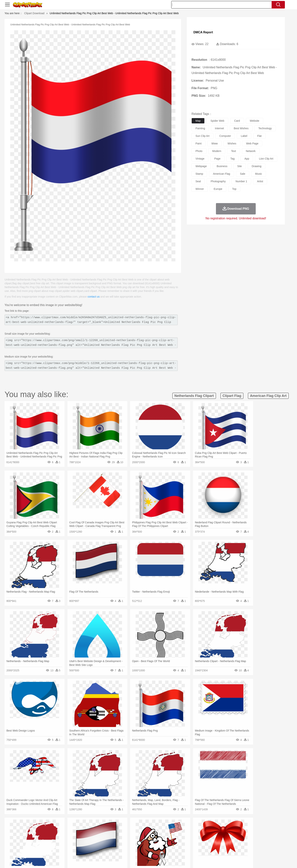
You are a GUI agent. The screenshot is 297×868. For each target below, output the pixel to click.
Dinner (163, 850)
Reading (96, 845)
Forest (218, 827)
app (247, 159)
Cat (82, 833)
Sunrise (164, 827)
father (173, 839)
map (198, 121)
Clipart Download (34, 13)
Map (141, 845)
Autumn (61, 827)
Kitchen (153, 850)
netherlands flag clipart (194, 396)
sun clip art (202, 136)
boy (166, 839)
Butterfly (73, 833)
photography (218, 181)
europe (218, 189)
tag (233, 159)
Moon (155, 827)
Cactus (81, 827)
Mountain (175, 827)
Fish (141, 833)
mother (86, 839)
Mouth (182, 839)
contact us (94, 297)
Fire (107, 827)
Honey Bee (159, 833)
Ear (119, 839)
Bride (67, 839)
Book (73, 845)
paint (199, 143)
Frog (148, 833)
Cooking (199, 850)
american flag (221, 174)
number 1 (241, 181)
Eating (180, 850)
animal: (42, 833)
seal (198, 181)
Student (53, 845)
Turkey (231, 833)
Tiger (222, 833)
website (255, 121)
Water (185, 827)
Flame (114, 827)
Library (163, 845)
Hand (208, 839)
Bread (189, 850)
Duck (114, 833)
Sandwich (118, 850)
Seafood (130, 850)
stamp (199, 174)
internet (219, 128)
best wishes (241, 128)
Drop (210, 827)
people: (42, 839)
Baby (60, 839)
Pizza (172, 850)
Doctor (111, 839)
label (244, 136)
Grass (134, 827)
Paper (183, 845)
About (190, 860)
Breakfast (52, 850)
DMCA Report (203, 32)
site (240, 166)
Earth (99, 827)
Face (191, 839)
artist (260, 181)
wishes (232, 143)
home (145, 839)
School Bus (130, 845)
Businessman (99, 839)
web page (252, 143)
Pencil (106, 845)
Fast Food (90, 850)
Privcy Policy (213, 860)
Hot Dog (210, 850)
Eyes (126, 839)
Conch (91, 827)
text (234, 151)
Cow (99, 833)
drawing (257, 166)
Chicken (90, 833)
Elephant (132, 833)
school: (42, 844)
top (234, 189)
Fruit (100, 850)
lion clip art (266, 159)
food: (40, 850)
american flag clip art (268, 396)
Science (173, 845)
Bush (193, 827)
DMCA (238, 860)
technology (265, 128)
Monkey (187, 833)
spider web (217, 121)
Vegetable (142, 850)
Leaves (71, 827)
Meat (108, 850)
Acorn (52, 827)
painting (200, 128)
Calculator (214, 845)
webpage (201, 166)
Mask (52, 839)
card (237, 121)
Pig (204, 833)
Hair (153, 839)
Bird (64, 833)
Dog (106, 833)
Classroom (83, 845)
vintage (200, 159)
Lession (225, 845)
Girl (159, 839)
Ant (51, 833)
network (251, 151)
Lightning (144, 827)
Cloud (202, 827)
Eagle (122, 833)
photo (199, 151)
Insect (170, 833)
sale (243, 174)
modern (217, 151)
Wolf (239, 833)
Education (117, 845)
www (215, 143)
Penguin (213, 833)
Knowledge (151, 845)
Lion (178, 833)
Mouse (197, 833)
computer (225, 136)
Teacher (64, 845)
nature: (41, 827)
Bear (57, 833)
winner (200, 189)
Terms (200, 860)
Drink (80, 850)
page (217, 159)
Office (191, 845)
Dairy (62, 850)
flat (259, 136)
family (76, 839)
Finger (199, 839)
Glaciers (124, 827)
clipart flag (232, 396)
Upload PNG (253, 860)
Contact (227, 860)
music (259, 174)
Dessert (71, 850)
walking (135, 839)
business (222, 166)
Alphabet (201, 845)
